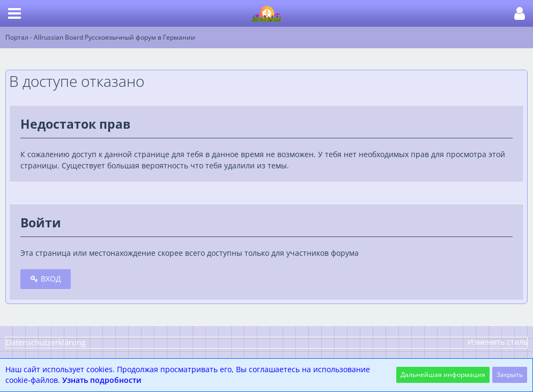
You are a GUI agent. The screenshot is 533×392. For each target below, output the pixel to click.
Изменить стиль (498, 342)
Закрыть (510, 375)
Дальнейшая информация (443, 375)
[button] (14, 13)
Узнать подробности (102, 380)
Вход (46, 279)
